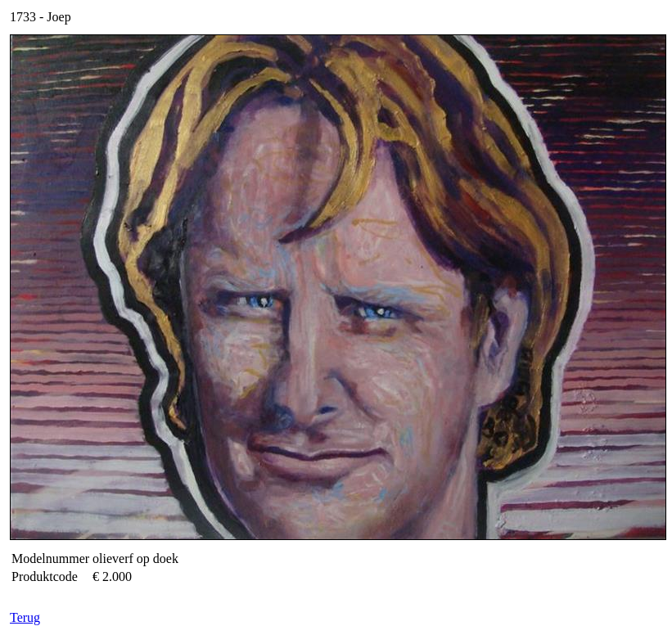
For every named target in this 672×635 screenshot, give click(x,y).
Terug (25, 617)
